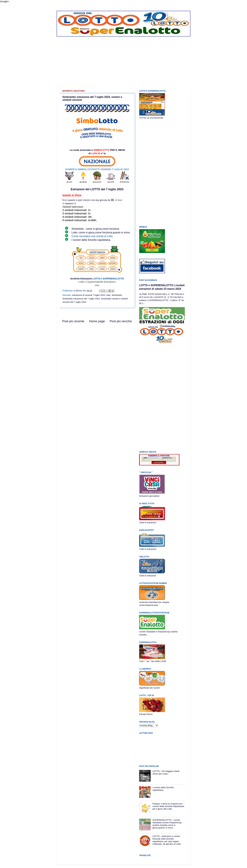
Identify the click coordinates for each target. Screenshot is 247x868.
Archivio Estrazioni (81, 279)
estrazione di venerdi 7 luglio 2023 (89, 295)
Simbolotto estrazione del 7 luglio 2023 (81, 299)
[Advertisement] (123, 64)
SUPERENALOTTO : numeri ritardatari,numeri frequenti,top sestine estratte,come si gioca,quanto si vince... (167, 824)
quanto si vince (121, 232)
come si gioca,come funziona (102, 229)
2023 (120, 189)
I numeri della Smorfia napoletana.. (91, 240)
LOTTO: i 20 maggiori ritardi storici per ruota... (166, 772)
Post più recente (73, 321)
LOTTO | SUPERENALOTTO (108, 279)
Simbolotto (117, 295)
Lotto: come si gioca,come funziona (92, 232)
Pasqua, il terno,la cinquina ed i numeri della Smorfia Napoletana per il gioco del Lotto (168, 806)
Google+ (5, 1)
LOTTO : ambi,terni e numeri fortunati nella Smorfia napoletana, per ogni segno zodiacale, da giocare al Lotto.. (167, 840)
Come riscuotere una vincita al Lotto (92, 236)
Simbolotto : (79, 229)
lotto (108, 295)
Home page (97, 321)
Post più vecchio (121, 321)
